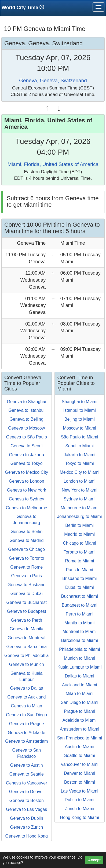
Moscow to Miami (79, 428)
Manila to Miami (79, 623)
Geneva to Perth (26, 620)
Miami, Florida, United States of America (53, 164)
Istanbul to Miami (80, 410)
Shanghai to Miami (80, 402)
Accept (94, 860)
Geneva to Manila (26, 629)
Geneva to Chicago (26, 549)
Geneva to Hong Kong (27, 836)
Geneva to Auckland (26, 697)
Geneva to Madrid (26, 540)
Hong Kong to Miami (80, 817)
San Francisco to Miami (80, 738)
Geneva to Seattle (27, 774)
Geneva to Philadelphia (26, 656)
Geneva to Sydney (27, 499)
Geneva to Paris (26, 576)
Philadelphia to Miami (79, 649)
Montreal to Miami (80, 632)
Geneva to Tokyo (27, 463)
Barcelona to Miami (80, 640)
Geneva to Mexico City (26, 472)
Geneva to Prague (27, 724)
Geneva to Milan (26, 706)
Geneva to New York (27, 490)
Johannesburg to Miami (79, 516)
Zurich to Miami (80, 809)
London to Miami (79, 481)
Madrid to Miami (79, 534)
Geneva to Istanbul (27, 410)
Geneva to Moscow (26, 428)
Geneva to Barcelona (27, 647)
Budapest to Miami (80, 605)
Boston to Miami (80, 782)
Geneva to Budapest (27, 611)
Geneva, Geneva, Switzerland (53, 80)
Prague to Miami (80, 711)
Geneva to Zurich (26, 827)
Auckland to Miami (80, 685)
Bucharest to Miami (80, 596)
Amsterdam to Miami (80, 729)
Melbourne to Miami (80, 508)
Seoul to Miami (79, 446)
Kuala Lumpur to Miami (80, 667)
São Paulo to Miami (80, 437)
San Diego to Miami (79, 702)
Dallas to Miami (80, 676)
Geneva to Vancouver (27, 783)
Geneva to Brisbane (26, 585)
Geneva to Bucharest (27, 602)
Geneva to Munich (27, 664)
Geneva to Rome (26, 567)
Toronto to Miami (79, 552)
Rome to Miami (79, 561)
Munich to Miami (79, 658)
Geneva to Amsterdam (26, 741)
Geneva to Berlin (26, 532)
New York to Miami (80, 490)
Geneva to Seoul (26, 446)
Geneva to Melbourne (27, 508)
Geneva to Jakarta (26, 455)
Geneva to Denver (27, 792)
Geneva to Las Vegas (26, 809)
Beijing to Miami (80, 419)
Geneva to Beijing (27, 419)
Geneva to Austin (27, 765)
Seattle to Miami (80, 755)
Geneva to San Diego (26, 715)
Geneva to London (27, 481)
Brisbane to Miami (79, 578)
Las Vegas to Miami (79, 791)
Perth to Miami (80, 614)
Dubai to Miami (80, 587)
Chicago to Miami (79, 543)
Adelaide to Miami (80, 720)
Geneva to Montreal (26, 638)
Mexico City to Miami (79, 472)
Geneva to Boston (27, 800)
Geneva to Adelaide (27, 733)
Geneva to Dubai (27, 594)
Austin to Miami (80, 747)
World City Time (24, 7)
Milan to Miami (80, 694)
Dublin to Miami (79, 800)
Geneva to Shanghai (27, 402)
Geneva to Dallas (26, 688)
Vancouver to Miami (79, 764)
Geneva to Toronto (26, 558)
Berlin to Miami (79, 525)
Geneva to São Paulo (27, 437)
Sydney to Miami (79, 499)
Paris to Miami (80, 570)
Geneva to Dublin (27, 818)
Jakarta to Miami (80, 455)
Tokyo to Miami (80, 463)
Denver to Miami (79, 773)
